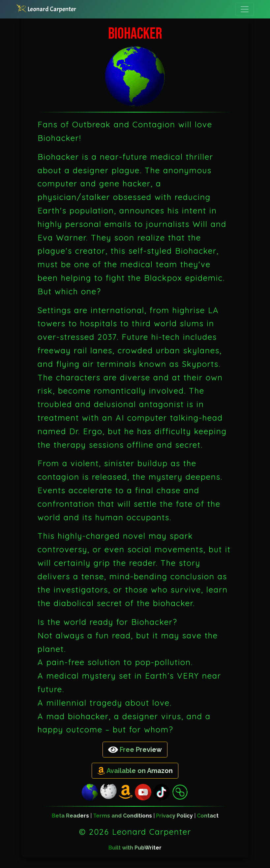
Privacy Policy (174, 816)
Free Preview (135, 750)
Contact (208, 816)
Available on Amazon (135, 771)
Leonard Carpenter (46, 9)
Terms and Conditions (122, 816)
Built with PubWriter (135, 848)
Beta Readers (70, 816)
